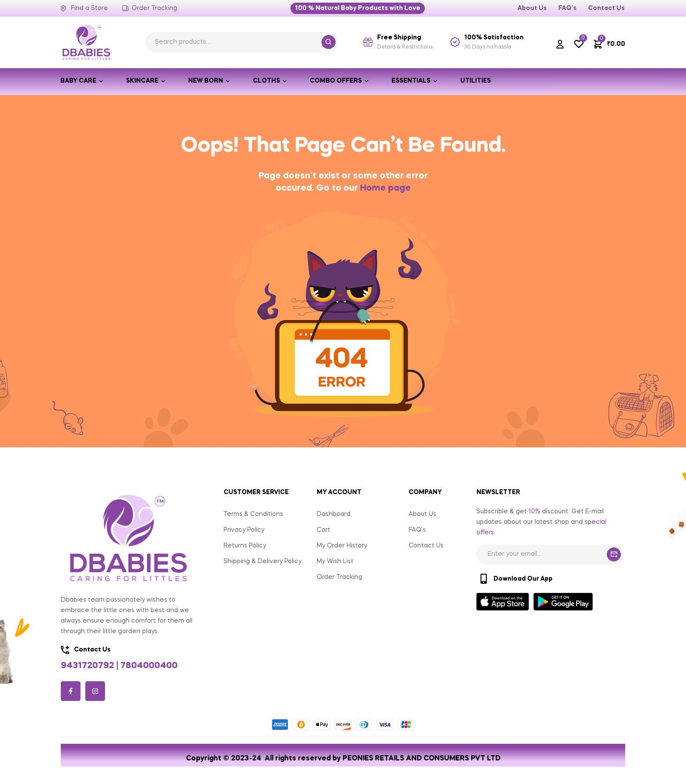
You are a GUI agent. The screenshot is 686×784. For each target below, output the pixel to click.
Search (329, 42)
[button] (358, 8)
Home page (385, 188)
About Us (422, 514)
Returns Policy (245, 546)
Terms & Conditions (253, 514)
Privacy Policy (244, 530)
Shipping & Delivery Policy (262, 561)
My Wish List (335, 561)
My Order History (342, 546)
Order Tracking (339, 577)
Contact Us (426, 546)
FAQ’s (417, 530)
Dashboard (334, 514)
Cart (324, 530)
